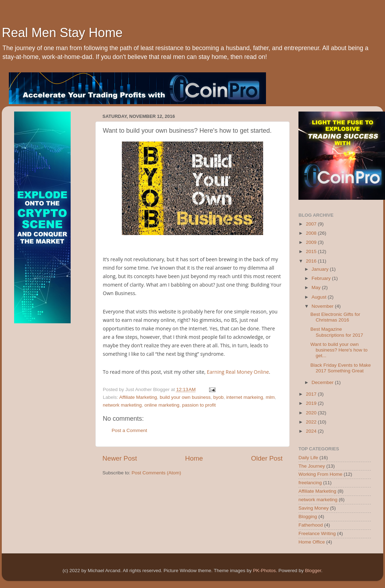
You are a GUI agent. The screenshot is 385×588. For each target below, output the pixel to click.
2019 (312, 403)
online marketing (162, 405)
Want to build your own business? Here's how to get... (339, 350)
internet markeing (245, 397)
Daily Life (308, 458)
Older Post (267, 458)
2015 (312, 251)
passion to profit (199, 405)
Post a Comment (129, 430)
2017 (312, 394)
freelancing (310, 483)
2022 (312, 422)
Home (194, 458)
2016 (312, 261)
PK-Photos (264, 571)
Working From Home (320, 474)
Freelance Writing (317, 533)
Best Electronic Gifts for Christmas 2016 (335, 317)
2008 (312, 233)
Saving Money (314, 508)
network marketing (122, 405)
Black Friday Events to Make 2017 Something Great (341, 368)
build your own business (185, 397)
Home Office (312, 542)
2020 (312, 413)
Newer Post (120, 458)
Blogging (308, 517)
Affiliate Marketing (138, 397)
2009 (312, 242)
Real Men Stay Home (62, 33)
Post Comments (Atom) (156, 473)
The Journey (312, 466)
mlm (270, 397)
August (320, 297)
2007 (312, 224)
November (323, 306)
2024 (312, 431)
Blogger (313, 571)
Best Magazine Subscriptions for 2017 (337, 332)
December (323, 382)
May (317, 287)
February (322, 278)
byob (218, 397)
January (321, 269)
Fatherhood (311, 525)
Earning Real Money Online (238, 372)
